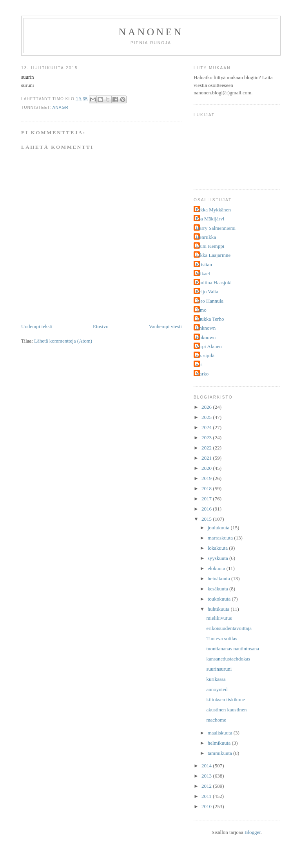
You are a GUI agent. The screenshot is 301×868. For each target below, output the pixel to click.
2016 (207, 509)
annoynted (217, 689)
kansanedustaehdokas (228, 659)
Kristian (204, 264)
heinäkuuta (219, 578)
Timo (201, 310)
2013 (207, 776)
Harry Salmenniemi (216, 228)
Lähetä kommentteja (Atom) (63, 341)
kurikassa (216, 679)
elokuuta (217, 568)
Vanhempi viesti (165, 326)
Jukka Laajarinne (213, 255)
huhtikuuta (219, 609)
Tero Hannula (209, 301)
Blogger (253, 832)
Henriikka (206, 237)
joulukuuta (219, 528)
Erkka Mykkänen (213, 210)
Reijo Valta (207, 291)
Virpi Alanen (209, 346)
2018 (207, 488)
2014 (207, 766)
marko (202, 374)
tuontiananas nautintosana (233, 649)
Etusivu (101, 326)
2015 (207, 519)
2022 (207, 448)
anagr (61, 107)
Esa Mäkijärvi (210, 219)
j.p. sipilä (205, 355)
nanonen (151, 32)
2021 (207, 458)
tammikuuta (220, 753)
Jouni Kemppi (210, 246)
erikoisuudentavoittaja (229, 628)
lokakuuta (218, 548)
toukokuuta (220, 599)
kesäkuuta (218, 589)
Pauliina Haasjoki (214, 282)
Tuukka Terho (210, 319)
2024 (207, 427)
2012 (207, 786)
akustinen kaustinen (226, 710)
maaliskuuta (221, 733)
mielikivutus (219, 618)
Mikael (203, 273)
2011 (207, 796)
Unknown (206, 328)
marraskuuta (221, 538)
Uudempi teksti (37, 326)
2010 (207, 806)
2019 (207, 478)
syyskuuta (218, 558)
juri (199, 364)
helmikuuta (220, 743)
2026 (207, 407)
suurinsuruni (219, 669)
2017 (207, 499)
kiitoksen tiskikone (226, 699)
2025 (207, 417)
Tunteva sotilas (222, 638)
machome (216, 720)
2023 (207, 438)
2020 (207, 468)
